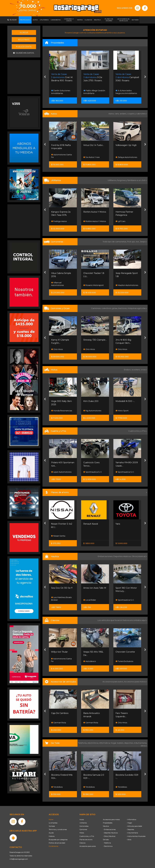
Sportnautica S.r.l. (93, 472)
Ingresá (24, 32)
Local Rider (90, 600)
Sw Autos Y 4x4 (91, 157)
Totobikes (57, 787)
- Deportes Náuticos (110, 833)
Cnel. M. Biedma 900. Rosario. (62, 77)
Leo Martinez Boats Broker (61, 599)
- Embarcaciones (109, 829)
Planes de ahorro (86, 840)
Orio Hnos (57, 349)
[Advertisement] (24, 77)
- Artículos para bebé (134, 826)
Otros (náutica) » (139, 556)
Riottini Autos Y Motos (95, 212)
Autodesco (90, 661)
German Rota (59, 723)
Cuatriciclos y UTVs (87, 836)
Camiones (83, 829)
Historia (52, 836)
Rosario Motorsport (93, 285)
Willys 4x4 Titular (59, 652)
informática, (105, 743)
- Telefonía (107, 843)
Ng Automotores (92, 411)
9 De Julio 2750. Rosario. (93, 77)
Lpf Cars (120, 221)
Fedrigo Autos (59, 221)
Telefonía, (83, 743)
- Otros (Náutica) (109, 836)
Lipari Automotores (61, 472)
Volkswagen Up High (126, 145)
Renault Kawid (91, 524)
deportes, (129, 743)
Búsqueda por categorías (58, 840)
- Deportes (130, 829)
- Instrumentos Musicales (136, 836)
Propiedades (108, 823)
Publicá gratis (24, 47)
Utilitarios (83, 823)
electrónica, (93, 743)
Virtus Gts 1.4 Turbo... (94, 145)
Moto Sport (122, 411)
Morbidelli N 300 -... (125, 401)
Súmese (52, 826)
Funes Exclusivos (124, 661)
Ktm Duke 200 (91, 401)
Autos (82, 820)
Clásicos (82, 843)
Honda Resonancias (62, 411)
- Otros (129, 840)
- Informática (131, 820)
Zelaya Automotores (126, 157)
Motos (82, 833)
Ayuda (51, 833)
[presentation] (45, 77)
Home (51, 820)
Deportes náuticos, (123, 556)
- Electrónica (108, 846)
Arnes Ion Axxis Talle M (95, 588)
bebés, (121, 743)
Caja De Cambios (60, 713)
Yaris (118, 524)
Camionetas (84, 826)
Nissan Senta (58, 536)
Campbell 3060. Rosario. (127, 77)
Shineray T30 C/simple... (95, 340)
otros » (144, 746)
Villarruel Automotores (57, 284)
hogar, (114, 743)
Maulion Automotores (127, 285)
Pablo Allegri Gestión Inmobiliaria (94, 92)
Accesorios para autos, (113, 682)
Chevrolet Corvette (125, 652)
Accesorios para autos (88, 846)
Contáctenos (53, 846)
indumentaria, (140, 743)
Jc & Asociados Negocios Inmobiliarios (126, 92)
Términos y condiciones (58, 829)
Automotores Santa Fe (62, 156)
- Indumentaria (132, 833)
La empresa (53, 823)
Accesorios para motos (135, 682)
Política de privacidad (57, 843)
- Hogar (129, 823)
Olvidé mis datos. (24, 53)
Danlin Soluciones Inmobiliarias (61, 92)
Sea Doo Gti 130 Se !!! (62, 588)
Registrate (24, 40)
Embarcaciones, (106, 556)
